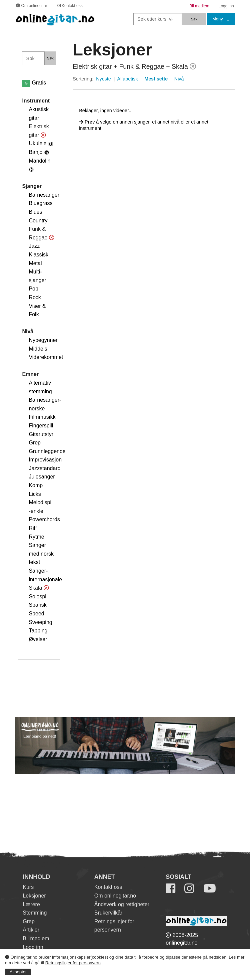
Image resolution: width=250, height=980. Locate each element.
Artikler (31, 930)
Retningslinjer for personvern (73, 963)
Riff (33, 528)
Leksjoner (34, 896)
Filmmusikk (42, 417)
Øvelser (38, 639)
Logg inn (33, 947)
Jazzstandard (44, 468)
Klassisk (38, 255)
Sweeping (40, 622)
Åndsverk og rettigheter (122, 904)
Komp (36, 485)
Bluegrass (40, 203)
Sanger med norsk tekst (41, 554)
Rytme (36, 537)
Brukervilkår (108, 913)
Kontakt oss (108, 887)
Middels (38, 349)
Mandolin (39, 161)
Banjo (35, 152)
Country (38, 221)
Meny (218, 19)
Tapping (38, 631)
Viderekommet (46, 357)
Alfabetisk (128, 79)
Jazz (34, 246)
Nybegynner (43, 340)
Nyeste (103, 79)
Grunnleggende (47, 451)
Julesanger (42, 477)
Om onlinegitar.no (115, 896)
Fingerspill (41, 426)
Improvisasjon (45, 460)
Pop (33, 289)
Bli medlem (36, 938)
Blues (35, 212)
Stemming (35, 913)
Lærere (31, 904)
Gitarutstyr (41, 434)
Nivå (179, 79)
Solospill (39, 597)
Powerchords (44, 519)
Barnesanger (44, 195)
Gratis (34, 83)
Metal (35, 263)
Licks (35, 494)
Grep (35, 443)
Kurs (28, 887)
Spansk (37, 605)
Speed (36, 614)
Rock (35, 297)
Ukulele (37, 143)
